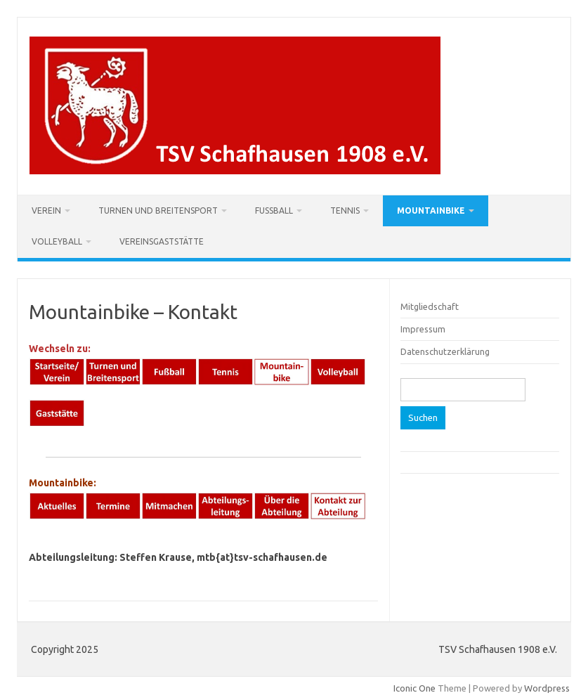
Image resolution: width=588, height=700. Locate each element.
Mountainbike (431, 210)
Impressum (423, 329)
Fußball (274, 210)
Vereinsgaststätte (162, 241)
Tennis (345, 210)
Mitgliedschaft (430, 306)
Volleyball (57, 241)
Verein (46, 210)
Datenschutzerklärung (445, 351)
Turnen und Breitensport (158, 210)
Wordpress (547, 688)
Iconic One (414, 688)
